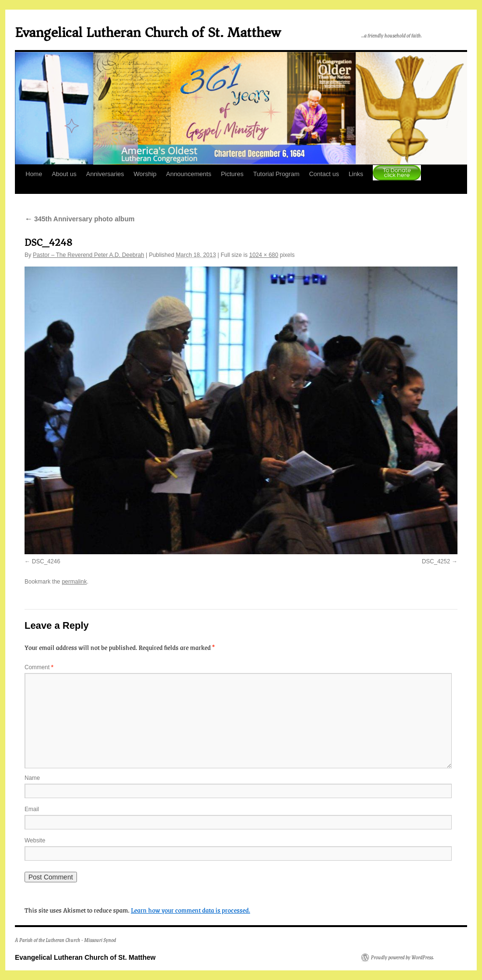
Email (32, 809)
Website (35, 840)
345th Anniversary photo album (80, 219)
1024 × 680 (264, 255)
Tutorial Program (276, 174)
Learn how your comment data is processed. (190, 910)
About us (64, 174)
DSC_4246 (46, 561)
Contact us (324, 174)
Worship (145, 174)
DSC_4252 (436, 561)
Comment (39, 667)
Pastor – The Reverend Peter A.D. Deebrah (88, 255)
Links (356, 174)
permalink (74, 582)
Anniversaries (105, 174)
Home (34, 174)
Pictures (232, 174)
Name (32, 778)
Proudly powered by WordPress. (402, 957)
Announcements (189, 174)
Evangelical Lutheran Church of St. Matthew (148, 32)
